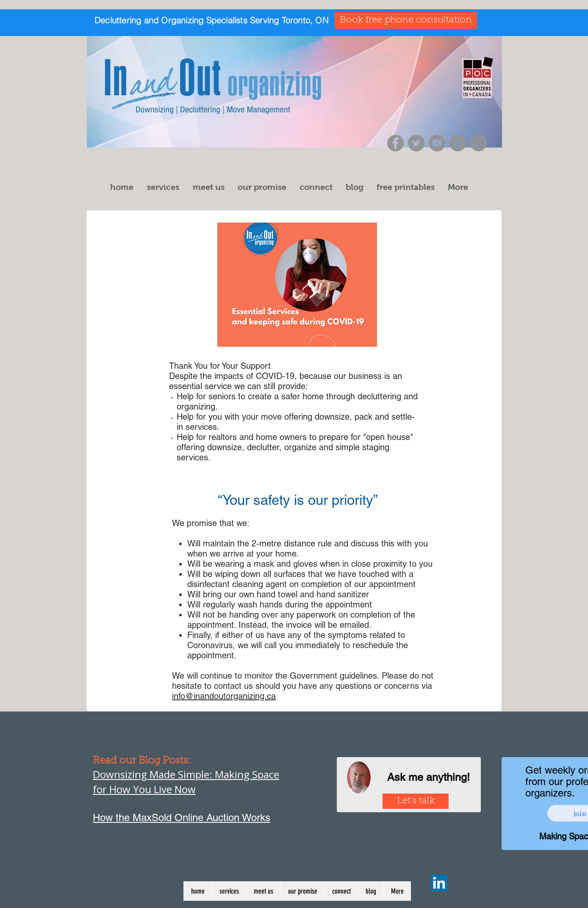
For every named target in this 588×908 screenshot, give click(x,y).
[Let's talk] (416, 801)
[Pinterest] (458, 143)
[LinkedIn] (439, 883)
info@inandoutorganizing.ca (224, 696)
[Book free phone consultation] (406, 20)
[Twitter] (416, 143)
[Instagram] (478, 143)
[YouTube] (437, 143)
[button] (166, 187)
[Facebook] (395, 143)
